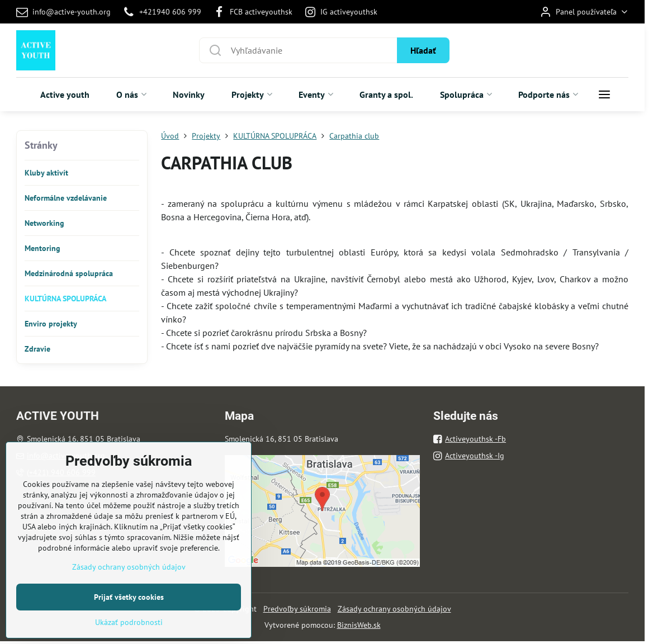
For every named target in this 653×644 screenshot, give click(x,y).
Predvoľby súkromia (297, 609)
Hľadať (423, 50)
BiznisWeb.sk (359, 625)
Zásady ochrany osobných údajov (394, 609)
